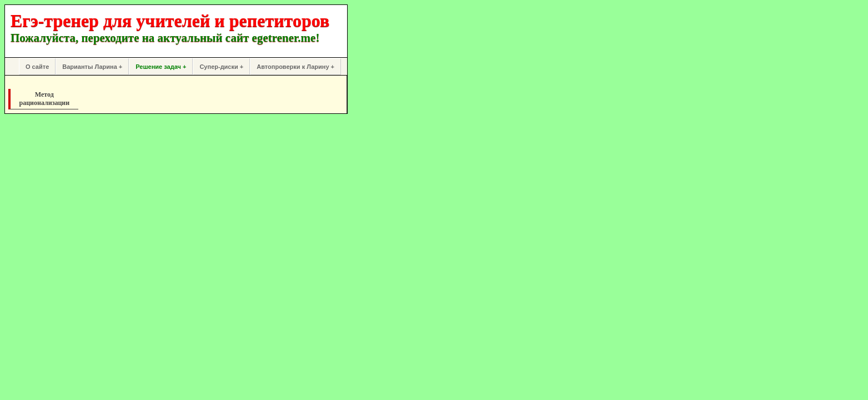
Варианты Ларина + (92, 67)
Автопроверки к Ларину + (295, 67)
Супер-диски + (221, 67)
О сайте (37, 67)
